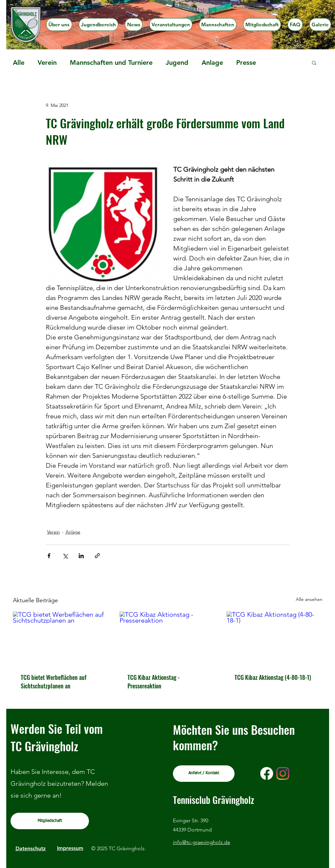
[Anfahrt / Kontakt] (204, 774)
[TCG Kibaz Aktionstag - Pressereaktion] (167, 638)
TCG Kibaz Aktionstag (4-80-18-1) (273, 677)
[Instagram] (283, 773)
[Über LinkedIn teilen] (81, 556)
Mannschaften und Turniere (111, 62)
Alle (19, 62)
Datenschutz (31, 848)
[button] (98, 25)
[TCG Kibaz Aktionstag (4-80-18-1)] (275, 638)
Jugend (177, 62)
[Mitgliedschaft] (50, 821)
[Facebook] (267, 773)
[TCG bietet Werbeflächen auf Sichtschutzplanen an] (61, 638)
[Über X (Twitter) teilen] (65, 556)
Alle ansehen (309, 599)
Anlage (212, 62)
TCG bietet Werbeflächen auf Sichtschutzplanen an (54, 682)
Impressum (70, 848)
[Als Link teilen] (97, 556)
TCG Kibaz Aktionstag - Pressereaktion (154, 682)
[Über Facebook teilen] (49, 556)
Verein (47, 62)
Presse (246, 62)
